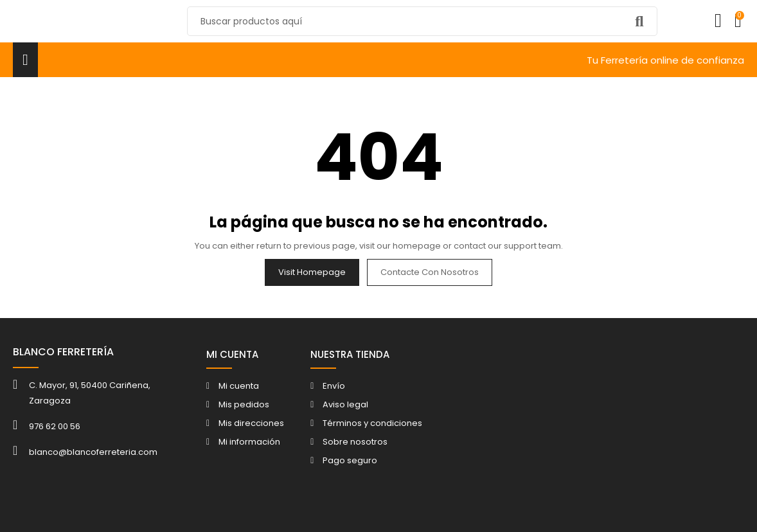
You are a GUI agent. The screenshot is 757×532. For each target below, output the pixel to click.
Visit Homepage (312, 272)
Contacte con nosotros (430, 272)
